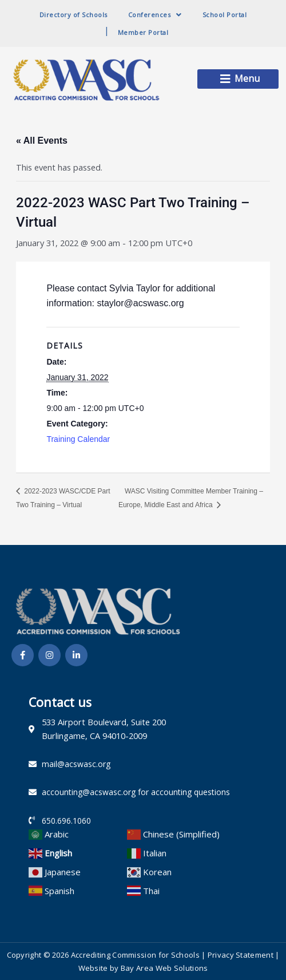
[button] (238, 79)
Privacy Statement (241, 955)
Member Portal (143, 32)
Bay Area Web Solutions (164, 968)
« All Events (42, 141)
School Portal (225, 15)
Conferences (155, 15)
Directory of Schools (74, 15)
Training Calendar (78, 439)
